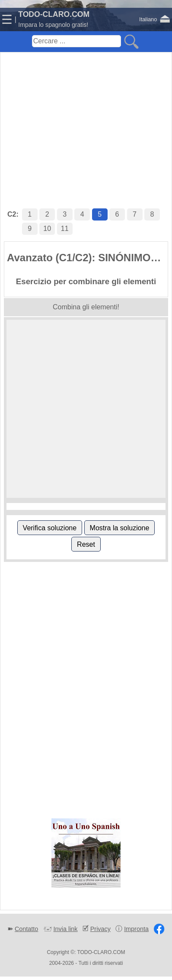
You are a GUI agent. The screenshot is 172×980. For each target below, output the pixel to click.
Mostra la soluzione (120, 528)
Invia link (66, 929)
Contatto (26, 929)
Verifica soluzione (50, 528)
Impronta (136, 929)
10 (47, 229)
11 (65, 229)
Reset (86, 544)
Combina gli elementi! (86, 307)
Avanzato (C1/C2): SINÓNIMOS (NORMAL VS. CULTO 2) (87, 258)
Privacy (100, 929)
